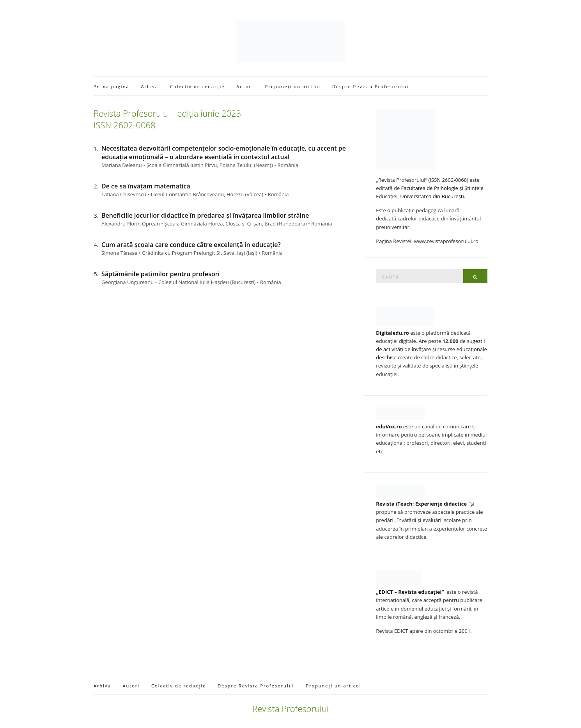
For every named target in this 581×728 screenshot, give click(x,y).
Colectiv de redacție (197, 86)
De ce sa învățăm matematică (146, 186)
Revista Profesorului (290, 708)
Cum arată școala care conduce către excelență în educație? (191, 245)
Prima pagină (112, 86)
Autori (245, 86)
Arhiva (150, 86)
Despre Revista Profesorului (370, 86)
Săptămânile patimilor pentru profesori (160, 274)
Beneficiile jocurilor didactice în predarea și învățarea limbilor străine (205, 215)
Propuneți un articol (293, 86)
